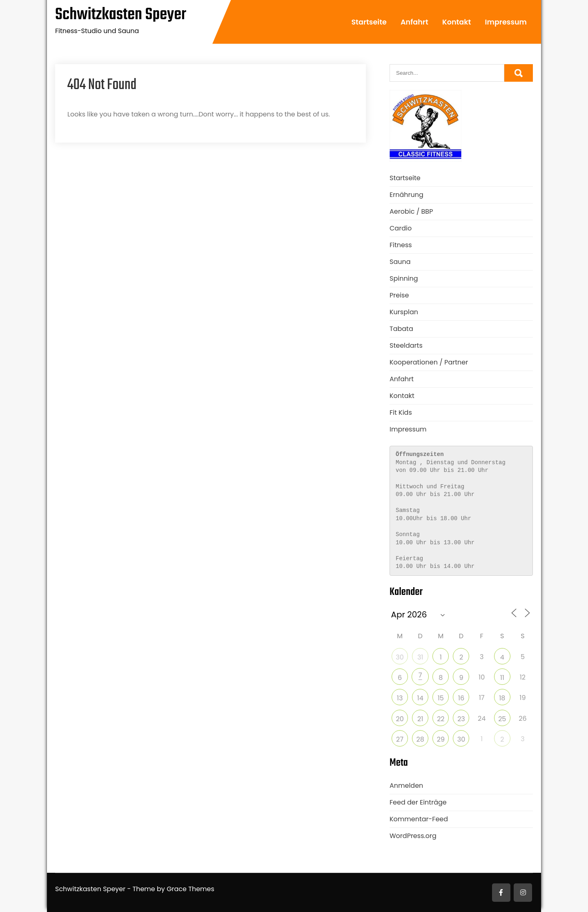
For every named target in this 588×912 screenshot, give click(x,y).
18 (502, 698)
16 (461, 698)
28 (420, 739)
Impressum (506, 22)
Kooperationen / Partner (429, 362)
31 (420, 657)
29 (441, 739)
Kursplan (404, 312)
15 (441, 698)
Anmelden (406, 786)
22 (441, 719)
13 (400, 698)
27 (400, 739)
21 (420, 719)
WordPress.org (413, 836)
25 (502, 719)
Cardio (401, 228)
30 (400, 657)
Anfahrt (414, 22)
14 (420, 698)
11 (502, 678)
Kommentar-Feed (419, 819)
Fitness (401, 245)
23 (461, 719)
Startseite (369, 22)
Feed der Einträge (418, 802)
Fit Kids (401, 412)
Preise (399, 295)
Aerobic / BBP (411, 211)
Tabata (401, 329)
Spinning (404, 278)
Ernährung (406, 195)
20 (400, 719)
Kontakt (457, 22)
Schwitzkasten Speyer (121, 15)
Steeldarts (406, 345)
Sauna (400, 262)
